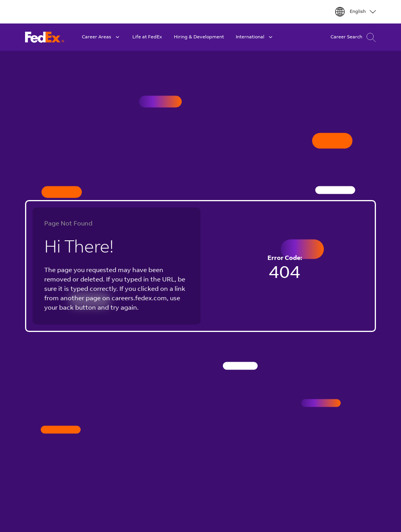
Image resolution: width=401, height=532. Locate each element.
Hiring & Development (199, 37)
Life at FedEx (147, 37)
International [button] (255, 37)
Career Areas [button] (101, 37)
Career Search (353, 37)
